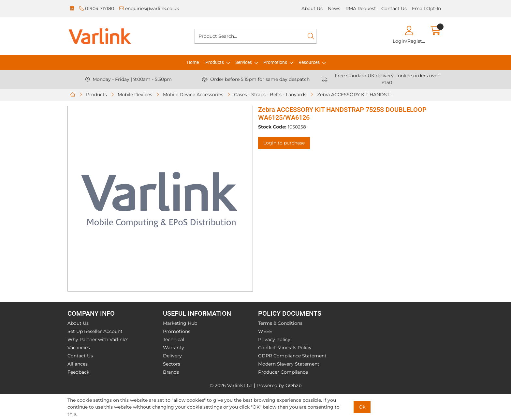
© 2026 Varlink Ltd (231, 385)
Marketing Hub (180, 323)
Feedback (78, 372)
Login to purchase (284, 143)
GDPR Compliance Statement (292, 356)
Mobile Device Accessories (193, 95)
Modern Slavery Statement (289, 364)
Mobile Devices (135, 95)
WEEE (265, 331)
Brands (171, 372)
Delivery (172, 356)
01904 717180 (97, 8)
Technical (174, 339)
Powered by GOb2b (279, 385)
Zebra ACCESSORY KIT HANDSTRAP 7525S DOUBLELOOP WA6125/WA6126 (357, 95)
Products (215, 62)
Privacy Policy (274, 339)
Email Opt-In (426, 8)
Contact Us (394, 8)
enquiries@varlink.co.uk (149, 8)
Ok (362, 407)
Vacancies (79, 348)
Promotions (275, 62)
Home (193, 62)
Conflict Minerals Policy (285, 348)
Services (244, 62)
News (334, 8)
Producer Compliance (283, 372)
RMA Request (361, 8)
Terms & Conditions (280, 323)
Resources (309, 62)
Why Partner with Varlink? (98, 339)
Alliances (78, 364)
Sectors (172, 364)
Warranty (174, 348)
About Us (312, 8)
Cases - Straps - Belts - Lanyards (270, 95)
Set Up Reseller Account (95, 331)
